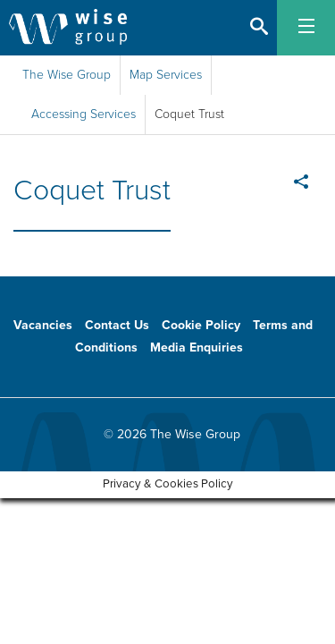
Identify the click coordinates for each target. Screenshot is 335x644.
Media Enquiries (197, 347)
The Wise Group (67, 75)
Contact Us (117, 325)
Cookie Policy (201, 325)
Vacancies (43, 325)
